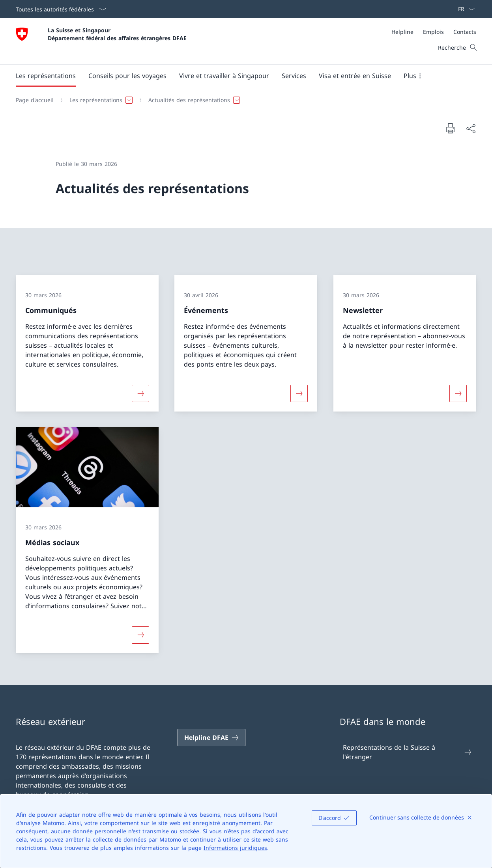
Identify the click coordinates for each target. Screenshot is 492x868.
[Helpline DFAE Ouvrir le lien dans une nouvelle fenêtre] (211, 738)
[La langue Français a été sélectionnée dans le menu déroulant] (464, 9)
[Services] (294, 76)
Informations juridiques (235, 848)
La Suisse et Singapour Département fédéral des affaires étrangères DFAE (117, 34)
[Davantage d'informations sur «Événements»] (299, 393)
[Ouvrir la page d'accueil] (101, 41)
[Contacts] (465, 32)
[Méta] (434, 32)
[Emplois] (433, 32)
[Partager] (471, 129)
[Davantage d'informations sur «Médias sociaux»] (140, 635)
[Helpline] (402, 32)
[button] (46, 76)
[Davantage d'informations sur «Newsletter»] (458, 393)
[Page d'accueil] (35, 100)
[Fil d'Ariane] (243, 100)
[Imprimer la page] (450, 128)
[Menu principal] (240, 76)
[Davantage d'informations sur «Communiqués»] (140, 393)
